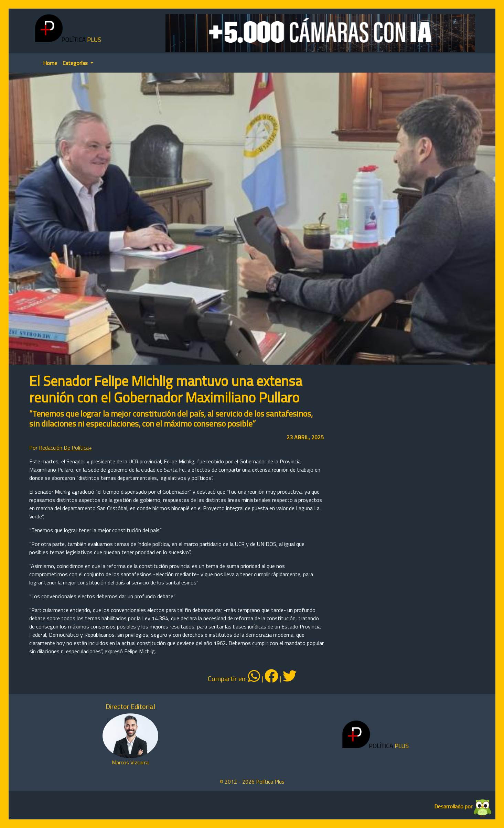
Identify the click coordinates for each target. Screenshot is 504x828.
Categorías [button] (76, 63)
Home (50, 63)
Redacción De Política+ (65, 448)
